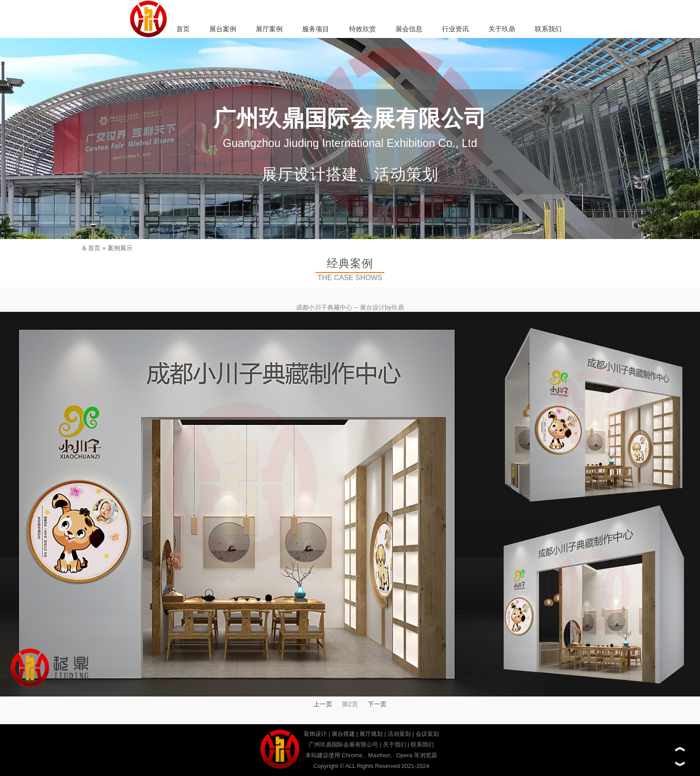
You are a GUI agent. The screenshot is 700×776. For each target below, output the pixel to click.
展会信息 (409, 29)
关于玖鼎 (502, 29)
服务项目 (316, 29)
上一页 (323, 704)
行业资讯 (455, 29)
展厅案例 (269, 29)
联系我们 (548, 29)
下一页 (377, 704)
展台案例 (223, 29)
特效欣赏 (362, 29)
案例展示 (120, 248)
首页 (183, 29)
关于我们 (395, 745)
